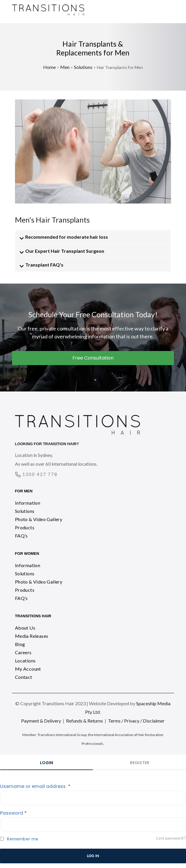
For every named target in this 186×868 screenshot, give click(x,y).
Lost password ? (171, 838)
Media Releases (32, 636)
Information (28, 503)
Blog (20, 644)
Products (25, 527)
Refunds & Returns (84, 721)
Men (65, 67)
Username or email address (35, 786)
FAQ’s (21, 536)
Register (140, 763)
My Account (28, 669)
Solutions (83, 67)
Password (13, 813)
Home (49, 67)
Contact (24, 677)
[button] (93, 237)
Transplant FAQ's (44, 265)
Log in (93, 856)
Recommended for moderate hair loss (67, 237)
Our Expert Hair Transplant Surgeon (65, 251)
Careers (23, 652)
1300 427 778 (40, 474)
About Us (25, 628)
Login (46, 763)
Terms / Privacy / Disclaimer (136, 721)
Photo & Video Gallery (39, 519)
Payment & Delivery (41, 721)
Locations (25, 661)
